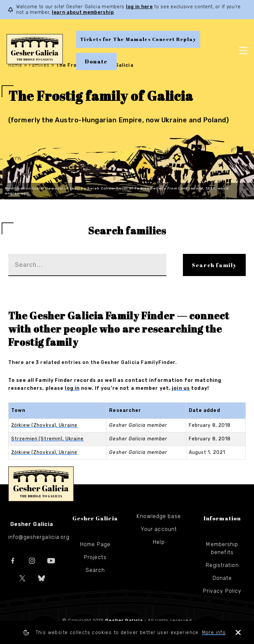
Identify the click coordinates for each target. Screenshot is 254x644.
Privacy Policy (222, 591)
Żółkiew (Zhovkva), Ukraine (44, 425)
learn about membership (83, 12)
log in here (139, 7)
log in (72, 388)
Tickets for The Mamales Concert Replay (138, 39)
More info (214, 633)
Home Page (95, 544)
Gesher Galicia (41, 484)
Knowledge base (159, 516)
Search (95, 570)
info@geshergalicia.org (39, 537)
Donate (96, 61)
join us (181, 388)
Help (159, 542)
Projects (95, 557)
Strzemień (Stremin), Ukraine (47, 439)
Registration (222, 565)
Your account (159, 529)
